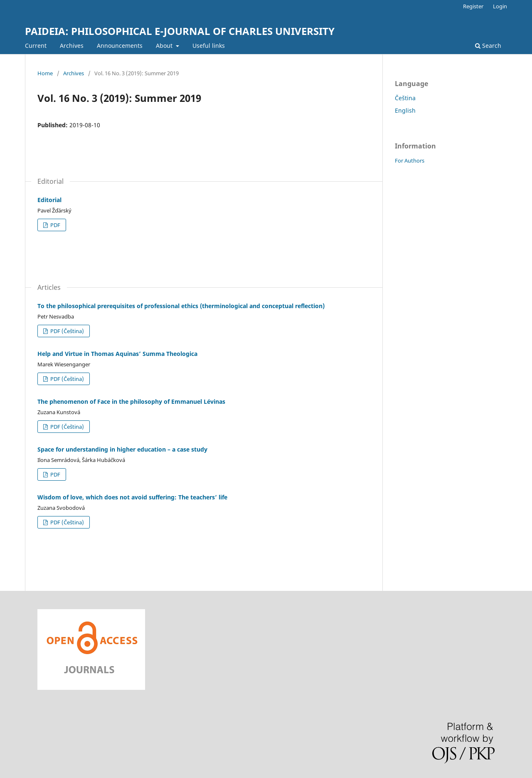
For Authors (410, 161)
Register (473, 6)
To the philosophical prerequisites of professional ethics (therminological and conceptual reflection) (181, 306)
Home (45, 73)
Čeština (405, 98)
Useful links (209, 46)
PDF (55, 225)
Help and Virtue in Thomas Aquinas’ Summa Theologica (117, 354)
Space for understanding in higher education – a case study (122, 449)
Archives (72, 46)
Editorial (49, 200)
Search (488, 46)
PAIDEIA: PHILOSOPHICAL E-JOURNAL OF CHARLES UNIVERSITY (180, 31)
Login (500, 6)
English (405, 110)
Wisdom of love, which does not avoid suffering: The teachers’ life (132, 497)
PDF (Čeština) (66, 331)
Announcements (120, 46)
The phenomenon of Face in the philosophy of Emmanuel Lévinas (131, 401)
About (165, 46)
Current (36, 46)
